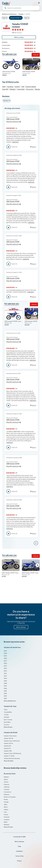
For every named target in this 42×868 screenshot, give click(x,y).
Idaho (6, 804)
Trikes (6, 710)
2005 (5, 691)
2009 (5, 681)
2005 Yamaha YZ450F (14, 203)
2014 (5, 668)
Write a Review (21, 627)
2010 (5, 678)
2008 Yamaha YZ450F (14, 120)
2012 (5, 673)
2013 (5, 671)
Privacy (19, 861)
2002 (5, 698)
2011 (5, 676)
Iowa (5, 812)
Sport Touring (8, 720)
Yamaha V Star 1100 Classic (12, 741)
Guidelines (19, 851)
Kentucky (7, 817)
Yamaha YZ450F (15, 18)
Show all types (8, 727)
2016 (5, 663)
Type (4, 18)
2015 (5, 666)
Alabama (6, 777)
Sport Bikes (7, 722)
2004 (5, 693)
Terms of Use (19, 856)
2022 (5, 651)
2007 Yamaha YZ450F (14, 507)
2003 (5, 696)
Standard (7, 717)
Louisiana (7, 819)
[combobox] (21, 8)
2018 (5, 658)
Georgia (6, 802)
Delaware (7, 794)
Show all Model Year (10, 701)
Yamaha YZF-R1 (8, 743)
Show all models (9, 761)
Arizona (6, 782)
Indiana (6, 809)
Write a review (19, 37)
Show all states (8, 827)
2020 (5, 653)
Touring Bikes (8, 712)
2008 (5, 683)
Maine (6, 822)
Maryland (7, 824)
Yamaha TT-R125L (9, 756)
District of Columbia (10, 797)
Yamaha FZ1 (7, 748)
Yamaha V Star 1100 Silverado (12, 753)
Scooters (7, 725)
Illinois (6, 807)
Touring (6, 715)
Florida (6, 799)
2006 (5, 688)
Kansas (6, 814)
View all (36, 55)
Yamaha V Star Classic (10, 736)
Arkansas (7, 784)
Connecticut (8, 792)
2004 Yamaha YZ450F (14, 340)
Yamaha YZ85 (8, 751)
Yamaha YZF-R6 (8, 738)
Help (19, 846)
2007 (5, 686)
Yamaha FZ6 (7, 746)
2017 (5, 661)
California (7, 787)
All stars (6, 101)
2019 (5, 656)
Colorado (7, 789)
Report (34, 147)
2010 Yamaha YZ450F (14, 163)
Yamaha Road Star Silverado (12, 758)
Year (26, 18)
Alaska (6, 779)
